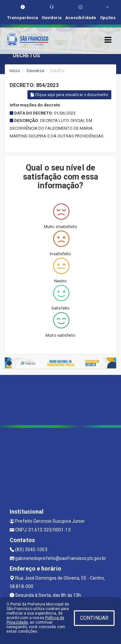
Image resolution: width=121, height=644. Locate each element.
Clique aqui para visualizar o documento (69, 95)
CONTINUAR (94, 618)
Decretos (35, 71)
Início (15, 71)
